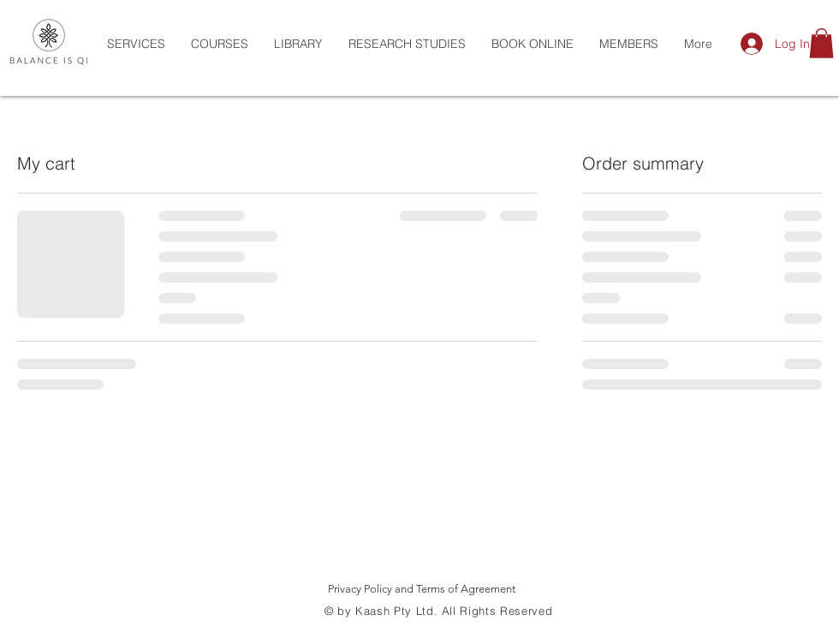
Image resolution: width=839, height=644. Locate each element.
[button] (821, 43)
